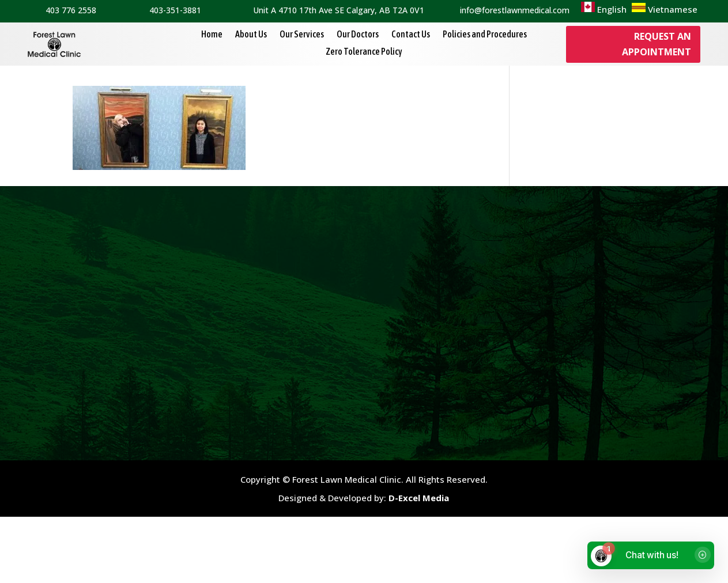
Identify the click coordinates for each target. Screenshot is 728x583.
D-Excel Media (419, 563)
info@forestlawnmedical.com (515, 10)
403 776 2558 (71, 10)
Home (212, 35)
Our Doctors (358, 35)
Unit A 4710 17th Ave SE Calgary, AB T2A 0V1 (339, 10)
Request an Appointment (657, 44)
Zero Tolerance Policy (364, 52)
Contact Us (411, 35)
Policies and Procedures (485, 35)
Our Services (302, 35)
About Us (251, 35)
